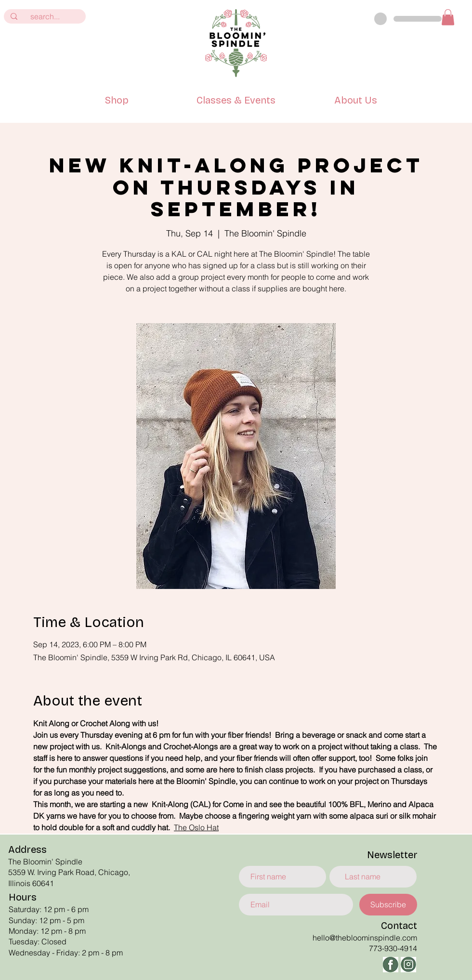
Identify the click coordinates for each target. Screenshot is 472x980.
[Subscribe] (388, 905)
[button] (448, 17)
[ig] (408, 965)
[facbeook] (391, 965)
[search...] (45, 16)
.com (409, 938)
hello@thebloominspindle (356, 938)
